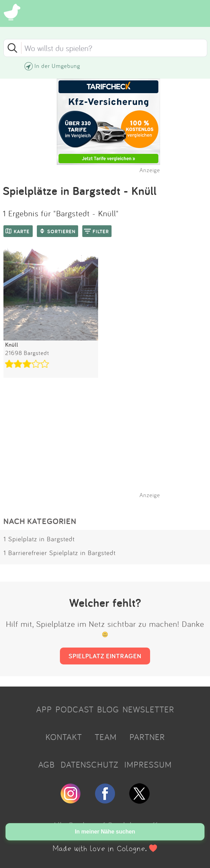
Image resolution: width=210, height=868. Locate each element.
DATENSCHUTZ (90, 765)
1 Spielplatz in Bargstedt (39, 539)
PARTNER (147, 737)
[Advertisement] (108, 447)
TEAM (106, 737)
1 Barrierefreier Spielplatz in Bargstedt (60, 553)
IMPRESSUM (148, 765)
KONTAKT (64, 737)
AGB (46, 765)
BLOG (108, 709)
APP (44, 709)
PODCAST (75, 709)
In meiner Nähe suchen (105, 832)
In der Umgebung (57, 66)
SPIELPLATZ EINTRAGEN (105, 656)
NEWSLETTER (148, 709)
